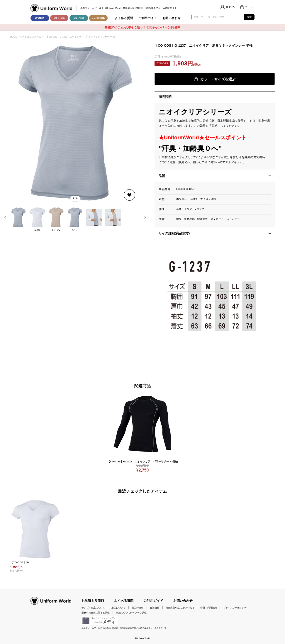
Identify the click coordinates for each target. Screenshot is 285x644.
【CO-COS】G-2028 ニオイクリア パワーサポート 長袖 (142, 462)
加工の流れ (138, 608)
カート (249, 7)
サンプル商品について (93, 608)
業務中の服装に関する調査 (96, 613)
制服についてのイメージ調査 (131, 613)
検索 (249, 17)
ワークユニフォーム (30, 37)
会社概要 (155, 608)
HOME (14, 37)
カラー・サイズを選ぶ (215, 79)
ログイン (230, 7)
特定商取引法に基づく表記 (180, 608)
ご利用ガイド (148, 18)
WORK (40, 18)
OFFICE (59, 18)
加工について (118, 608)
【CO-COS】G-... (21, 562)
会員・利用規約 (208, 608)
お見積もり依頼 (93, 601)
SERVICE (98, 18)
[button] (5, 217)
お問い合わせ (172, 18)
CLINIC (79, 18)
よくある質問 (124, 18)
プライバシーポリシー (235, 608)
